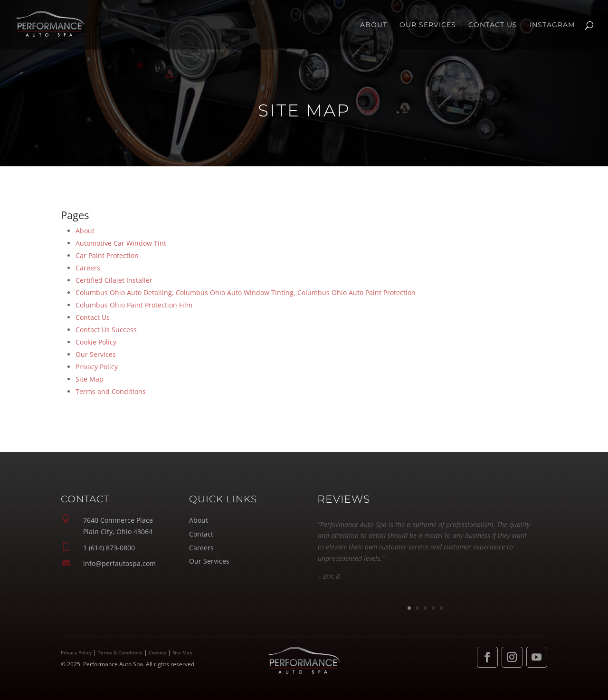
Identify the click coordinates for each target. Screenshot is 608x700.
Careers (88, 268)
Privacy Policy (97, 367)
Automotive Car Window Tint (121, 243)
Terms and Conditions (111, 391)
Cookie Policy (96, 342)
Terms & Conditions (120, 652)
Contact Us (493, 25)
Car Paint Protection (107, 255)
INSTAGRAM (552, 25)
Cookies (157, 652)
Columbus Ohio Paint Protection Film (134, 305)
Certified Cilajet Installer (114, 280)
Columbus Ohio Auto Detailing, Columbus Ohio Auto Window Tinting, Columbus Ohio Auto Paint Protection (246, 292)
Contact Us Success (106, 330)
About (374, 25)
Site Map (90, 379)
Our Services (428, 25)
